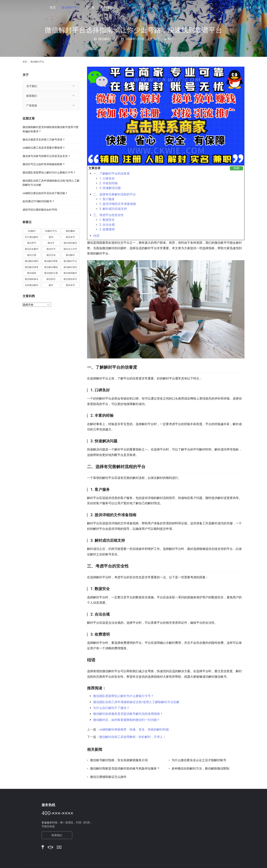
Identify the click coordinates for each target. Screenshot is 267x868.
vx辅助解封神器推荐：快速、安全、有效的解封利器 (134, 729)
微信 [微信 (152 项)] (51, 237)
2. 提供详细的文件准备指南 (118, 204)
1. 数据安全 (107, 220)
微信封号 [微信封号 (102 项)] (51, 249)
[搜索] (238, 7)
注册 (258, 8)
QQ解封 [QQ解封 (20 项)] (32, 231)
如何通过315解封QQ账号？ (39, 201)
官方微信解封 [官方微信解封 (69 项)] (32, 237)
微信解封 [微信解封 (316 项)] (70, 255)
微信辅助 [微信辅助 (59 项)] (32, 273)
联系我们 (32, 96)
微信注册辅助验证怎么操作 (108, 777)
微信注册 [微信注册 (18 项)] (32, 255)
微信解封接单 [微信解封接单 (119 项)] (32, 267)
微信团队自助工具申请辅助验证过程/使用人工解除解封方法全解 (136, 702)
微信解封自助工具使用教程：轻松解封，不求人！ (133, 737)
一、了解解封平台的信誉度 (112, 174)
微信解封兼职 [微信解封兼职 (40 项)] (32, 261)
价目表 (90, 7)
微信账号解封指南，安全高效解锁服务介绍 (119, 760)
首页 (53, 7)
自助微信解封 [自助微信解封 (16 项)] (32, 285)
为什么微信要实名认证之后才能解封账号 (199, 760)
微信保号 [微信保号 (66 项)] (70, 237)
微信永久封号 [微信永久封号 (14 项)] (70, 249)
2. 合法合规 (107, 225)
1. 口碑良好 (107, 178)
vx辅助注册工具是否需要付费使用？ (44, 148)
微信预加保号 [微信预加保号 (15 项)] (70, 279)
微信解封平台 (71, 7)
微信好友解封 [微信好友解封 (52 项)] (32, 249)
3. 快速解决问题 (110, 188)
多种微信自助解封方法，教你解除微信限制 (200, 769)
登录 (249, 8)
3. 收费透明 (107, 229)
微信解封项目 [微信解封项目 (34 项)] (70, 267)
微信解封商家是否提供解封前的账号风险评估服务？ (125, 769)
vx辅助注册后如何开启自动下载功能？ (45, 193)
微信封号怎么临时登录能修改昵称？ (44, 164)
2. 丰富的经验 (109, 183)
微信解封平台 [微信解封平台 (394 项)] (70, 261)
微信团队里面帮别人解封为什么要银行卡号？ (123, 696)
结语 (96, 236)
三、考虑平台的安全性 (108, 215)
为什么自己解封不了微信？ (111, 708)
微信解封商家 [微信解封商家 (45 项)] (51, 261)
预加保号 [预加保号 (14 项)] (70, 285)
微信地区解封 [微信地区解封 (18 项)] (70, 243)
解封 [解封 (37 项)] (51, 285)
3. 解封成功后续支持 (113, 209)
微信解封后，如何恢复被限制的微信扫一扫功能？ (126, 720)
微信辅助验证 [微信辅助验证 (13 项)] (32, 279)
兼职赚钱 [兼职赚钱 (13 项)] (70, 231)
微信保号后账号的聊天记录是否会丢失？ (46, 156)
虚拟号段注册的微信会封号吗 (40, 210)
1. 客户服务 (107, 199)
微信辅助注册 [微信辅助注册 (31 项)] (51, 273)
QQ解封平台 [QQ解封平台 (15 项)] (51, 231)
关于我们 (106, 7)
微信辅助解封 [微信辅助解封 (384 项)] (70, 273)
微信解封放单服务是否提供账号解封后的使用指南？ (128, 714)
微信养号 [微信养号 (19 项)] (32, 243)
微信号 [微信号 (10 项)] (51, 243)
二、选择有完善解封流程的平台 (115, 194)
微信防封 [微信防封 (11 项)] (51, 279)
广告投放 (32, 105)
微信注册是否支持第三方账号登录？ (44, 140)
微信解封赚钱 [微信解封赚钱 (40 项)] (51, 267)
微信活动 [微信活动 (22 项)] (51, 255)
